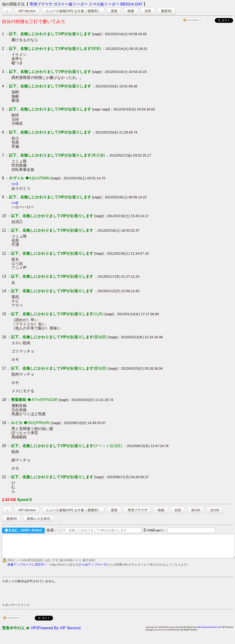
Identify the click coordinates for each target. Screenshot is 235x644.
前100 (196, 510)
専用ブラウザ (41, 4)
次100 (215, 510)
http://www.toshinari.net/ (209, 631)
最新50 (166, 11)
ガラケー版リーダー (71, 4)
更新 (114, 11)
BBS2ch (127, 4)
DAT (139, 4)
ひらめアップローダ (93, 569)
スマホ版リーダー (104, 4)
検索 (131, 11)
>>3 (15, 184)
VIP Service (27, 11)
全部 (148, 11)
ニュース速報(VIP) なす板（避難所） (73, 11)
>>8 (15, 203)
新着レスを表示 (39, 519)
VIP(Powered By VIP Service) (56, 632)
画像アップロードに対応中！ (27, 569)
